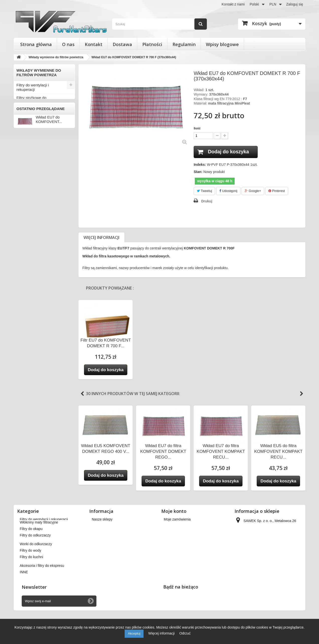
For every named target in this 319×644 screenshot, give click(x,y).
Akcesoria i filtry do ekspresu (40, 189)
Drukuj (207, 201)
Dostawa (122, 44)
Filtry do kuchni (29, 181)
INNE (21, 197)
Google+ (253, 191)
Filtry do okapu (29, 148)
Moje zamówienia (177, 519)
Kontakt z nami (233, 4)
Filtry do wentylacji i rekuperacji (33, 87)
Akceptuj (134, 633)
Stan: (198, 172)
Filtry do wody (28, 172)
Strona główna (36, 44)
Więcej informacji (101, 237)
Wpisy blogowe (222, 44)
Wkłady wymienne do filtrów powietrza (40, 113)
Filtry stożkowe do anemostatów (31, 100)
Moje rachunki (175, 532)
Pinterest (277, 191)
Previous (82, 394)
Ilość (197, 128)
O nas (68, 44)
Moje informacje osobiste (183, 545)
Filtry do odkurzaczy (33, 156)
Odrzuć (185, 633)
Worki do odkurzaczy (34, 164)
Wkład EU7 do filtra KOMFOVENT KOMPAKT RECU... (221, 451)
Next (302, 394)
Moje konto (174, 511)
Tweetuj (204, 191)
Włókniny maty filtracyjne (37, 140)
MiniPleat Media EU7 (34, 131)
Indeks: (200, 165)
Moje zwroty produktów (182, 526)
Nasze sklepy (102, 519)
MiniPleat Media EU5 (34, 123)
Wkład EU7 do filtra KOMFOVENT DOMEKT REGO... (163, 451)
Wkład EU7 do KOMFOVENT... (49, 229)
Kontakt (94, 44)
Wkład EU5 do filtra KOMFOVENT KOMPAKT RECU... (278, 451)
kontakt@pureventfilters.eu (276, 562)
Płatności (152, 44)
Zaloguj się (295, 4)
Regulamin (184, 44)
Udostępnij (228, 191)
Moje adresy (173, 539)
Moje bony (172, 552)
